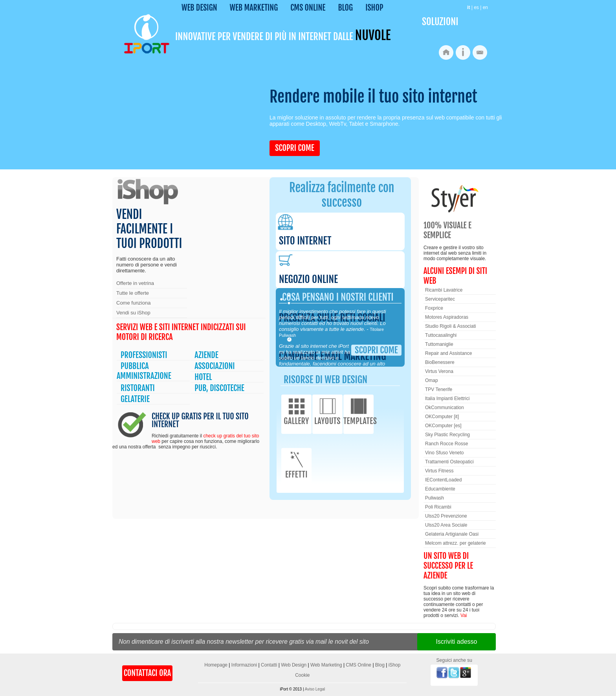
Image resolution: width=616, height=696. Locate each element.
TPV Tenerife (439, 389)
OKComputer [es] (443, 426)
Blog (345, 8)
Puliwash (434, 498)
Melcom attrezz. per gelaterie (456, 543)
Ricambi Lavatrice (444, 290)
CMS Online (308, 8)
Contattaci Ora (147, 673)
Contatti (269, 665)
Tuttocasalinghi (441, 335)
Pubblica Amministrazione (144, 371)
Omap (432, 380)
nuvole (373, 35)
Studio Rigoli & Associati (450, 326)
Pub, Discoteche (219, 388)
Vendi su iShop (133, 313)
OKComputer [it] (442, 417)
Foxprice (434, 308)
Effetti (296, 465)
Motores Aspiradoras (447, 317)
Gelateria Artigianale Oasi (452, 534)
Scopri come (294, 148)
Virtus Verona (439, 371)
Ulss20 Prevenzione (446, 516)
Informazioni (244, 665)
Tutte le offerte (133, 293)
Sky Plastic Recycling (447, 435)
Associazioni (214, 366)
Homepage (216, 665)
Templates (358, 411)
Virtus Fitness (439, 471)
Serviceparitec (440, 299)
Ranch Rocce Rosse (446, 444)
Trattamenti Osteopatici (449, 462)
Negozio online (308, 279)
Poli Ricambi (438, 507)
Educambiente (440, 489)
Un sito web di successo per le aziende (448, 566)
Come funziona (133, 303)
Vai (464, 615)
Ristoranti (138, 388)
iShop (374, 8)
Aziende (206, 355)
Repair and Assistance (448, 353)
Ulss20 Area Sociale (446, 525)
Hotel (203, 377)
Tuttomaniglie (439, 344)
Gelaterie (135, 399)
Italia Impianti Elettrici (447, 399)
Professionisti (144, 355)
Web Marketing (254, 8)
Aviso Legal (315, 689)
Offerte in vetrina (135, 283)
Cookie (302, 675)
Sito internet (305, 241)
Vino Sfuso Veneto (445, 453)
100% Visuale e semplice (447, 230)
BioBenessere (440, 362)
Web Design (199, 8)
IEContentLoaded (443, 480)
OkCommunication (445, 408)
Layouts (327, 411)
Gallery (296, 411)
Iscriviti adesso (457, 642)
